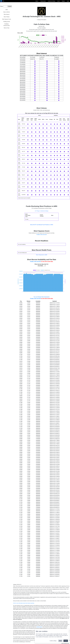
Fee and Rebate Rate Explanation (42, 297)
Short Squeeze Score (7, 19)
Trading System (43, 1)
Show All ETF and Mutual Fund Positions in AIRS (42, 225)
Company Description (42, 20)
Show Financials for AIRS (42, 255)
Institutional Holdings (52, 1)
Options (37, 1)
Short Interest (7, 14)
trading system (39, 627)
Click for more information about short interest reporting (24, 603)
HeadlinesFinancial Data (7, 25)
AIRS (7, 10)
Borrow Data (7, 28)
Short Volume (7, 17)
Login (68, 1)
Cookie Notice (59, 637)
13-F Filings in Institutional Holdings (42, 211)
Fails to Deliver (7, 12)
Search (59, 1)
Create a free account (42, 235)
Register (63, 1)
